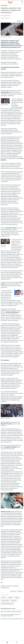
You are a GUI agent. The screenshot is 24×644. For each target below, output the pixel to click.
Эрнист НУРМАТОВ (5, 16)
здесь (8, 588)
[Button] (20, 21)
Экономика (4, 6)
